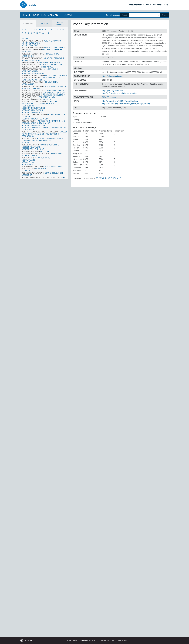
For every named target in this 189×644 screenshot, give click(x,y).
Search (165, 15)
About (148, 5)
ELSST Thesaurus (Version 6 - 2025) (47, 15)
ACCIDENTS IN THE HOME (33, 149)
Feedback (158, 5)
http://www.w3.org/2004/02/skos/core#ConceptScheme (126, 104)
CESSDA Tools (122, 640)
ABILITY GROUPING (30, 45)
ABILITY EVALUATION (31, 43)
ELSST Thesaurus (110, 97)
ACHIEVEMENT (28, 164)
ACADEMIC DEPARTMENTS (33, 80)
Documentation (137, 5)
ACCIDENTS (27, 143)
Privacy (72, 640)
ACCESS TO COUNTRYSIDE (33, 108)
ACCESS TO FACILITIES (32, 112)
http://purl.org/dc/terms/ (112, 91)
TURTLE (109, 178)
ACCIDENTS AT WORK (31, 147)
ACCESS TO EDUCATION (32, 110)
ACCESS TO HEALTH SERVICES (35, 119)
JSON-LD (117, 178)
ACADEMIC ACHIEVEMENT (33, 73)
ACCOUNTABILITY (29, 156)
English (124, 15)
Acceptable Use (88, 640)
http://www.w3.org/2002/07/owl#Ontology (120, 101)
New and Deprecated (60, 23)
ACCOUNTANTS (28, 160)
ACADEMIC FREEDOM (31, 88)
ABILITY (25, 39)
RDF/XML (100, 178)
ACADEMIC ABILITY (30, 71)
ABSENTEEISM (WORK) (31, 60)
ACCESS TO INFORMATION (33, 125)
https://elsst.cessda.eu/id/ (113, 76)
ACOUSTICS (27, 175)
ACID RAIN (26, 171)
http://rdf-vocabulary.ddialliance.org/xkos (120, 93)
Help (166, 5)
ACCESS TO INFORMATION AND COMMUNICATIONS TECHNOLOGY (44, 129)
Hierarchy (44, 23)
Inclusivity (107, 640)
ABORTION (26, 52)
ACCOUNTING (28, 162)
